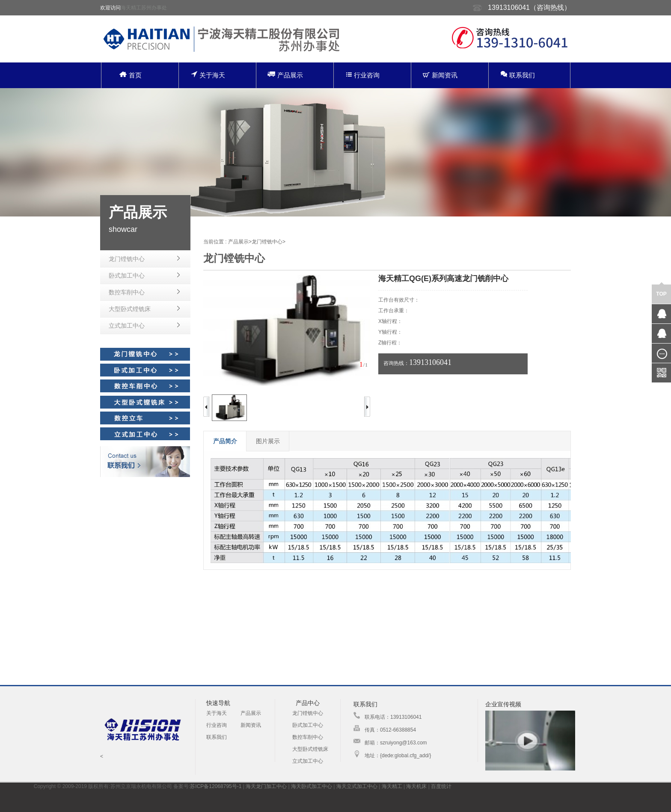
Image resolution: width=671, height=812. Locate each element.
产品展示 (285, 75)
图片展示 (268, 441)
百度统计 (441, 786)
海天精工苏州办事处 (144, 8)
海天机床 (416, 786)
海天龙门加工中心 (266, 786)
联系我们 (518, 75)
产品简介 (225, 441)
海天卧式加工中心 (312, 786)
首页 (131, 75)
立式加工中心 (127, 326)
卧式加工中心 (127, 276)
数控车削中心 (127, 292)
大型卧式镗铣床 (130, 309)
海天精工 (392, 786)
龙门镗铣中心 (127, 259)
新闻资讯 (440, 75)
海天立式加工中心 (357, 786)
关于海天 (208, 75)
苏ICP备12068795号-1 (216, 786)
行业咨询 (363, 75)
